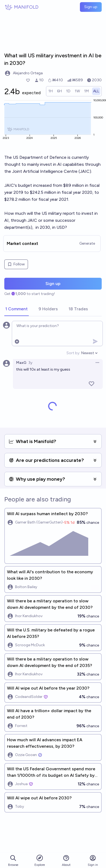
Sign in (93, 861)
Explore (40, 860)
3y (30, 363)
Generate (87, 243)
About (66, 861)
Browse (13, 861)
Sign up (91, 7)
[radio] (51, 91)
